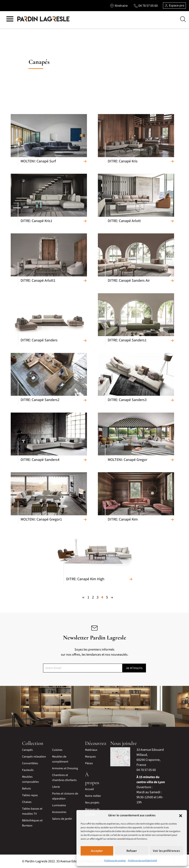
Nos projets (92, 803)
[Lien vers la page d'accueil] (43, 19)
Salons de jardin (62, 819)
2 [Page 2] (93, 597)
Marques (90, 757)
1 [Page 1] (88, 597)
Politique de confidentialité (142, 861)
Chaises (27, 802)
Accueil (89, 789)
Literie (56, 787)
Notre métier (93, 796)
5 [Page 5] (107, 597)
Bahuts (26, 789)
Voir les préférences (166, 851)
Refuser (132, 851)
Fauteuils (28, 770)
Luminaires (59, 805)
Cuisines (57, 750)
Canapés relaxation (34, 757)
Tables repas (30, 795)
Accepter (97, 851)
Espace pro (174, 5)
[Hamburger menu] (10, 20)
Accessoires (59, 812)
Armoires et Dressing (65, 768)
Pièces (89, 763)
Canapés (27, 750)
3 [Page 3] (98, 597)
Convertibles (30, 763)
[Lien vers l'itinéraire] (119, 6)
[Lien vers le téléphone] (146, 6)
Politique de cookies (115, 861)
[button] (181, 815)
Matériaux (91, 750)
